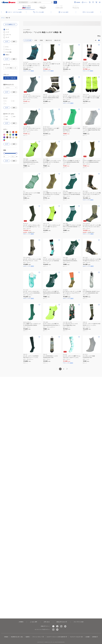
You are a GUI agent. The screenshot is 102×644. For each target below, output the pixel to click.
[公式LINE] (57, 630)
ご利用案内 (21, 622)
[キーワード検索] (55, 2)
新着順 (41, 40)
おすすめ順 (28, 40)
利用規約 (6, 637)
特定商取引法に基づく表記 (17, 637)
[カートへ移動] (96, 2)
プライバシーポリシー (38, 637)
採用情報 (95, 637)
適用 (14, 41)
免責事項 (28, 637)
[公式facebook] (57, 626)
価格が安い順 (49, 40)
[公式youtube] (65, 626)
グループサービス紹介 (79, 622)
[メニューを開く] (100, 2)
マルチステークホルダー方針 (76, 637)
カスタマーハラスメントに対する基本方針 (57, 637)
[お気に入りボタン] (39, 45)
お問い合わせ (47, 622)
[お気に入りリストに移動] (93, 2)
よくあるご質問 (34, 622)
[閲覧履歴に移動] (90, 2)
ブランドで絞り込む (10, 78)
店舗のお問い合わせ (62, 622)
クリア (7, 41)
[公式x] (53, 626)
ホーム (3, 18)
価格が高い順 (57, 40)
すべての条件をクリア (10, 24)
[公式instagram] (61, 626)
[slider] (4, 153)
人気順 (36, 40)
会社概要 (88, 637)
